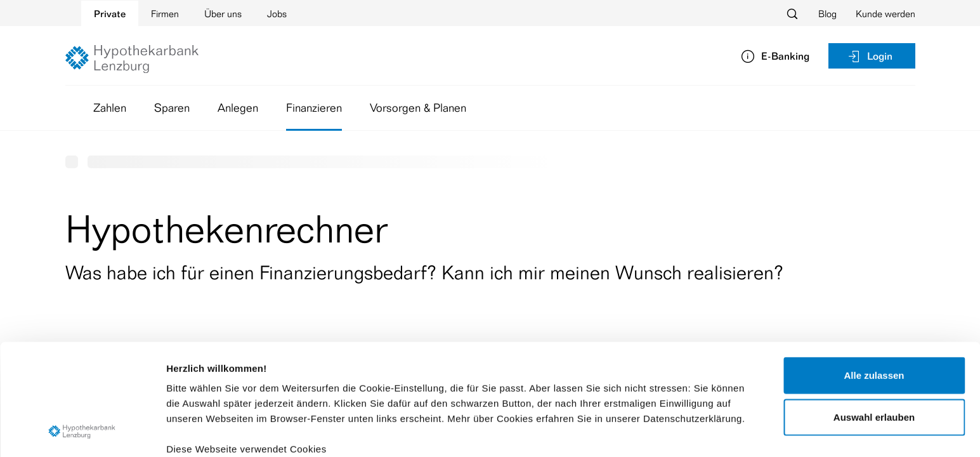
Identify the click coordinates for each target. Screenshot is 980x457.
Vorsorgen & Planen (418, 107)
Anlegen (238, 107)
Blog (827, 14)
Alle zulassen (874, 273)
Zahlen (110, 107)
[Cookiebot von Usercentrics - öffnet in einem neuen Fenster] (82, 432)
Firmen (165, 14)
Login (870, 56)
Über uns (223, 14)
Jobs (277, 14)
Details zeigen (675, 432)
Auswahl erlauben (874, 315)
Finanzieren (314, 107)
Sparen (172, 107)
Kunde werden (885, 14)
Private (110, 14)
